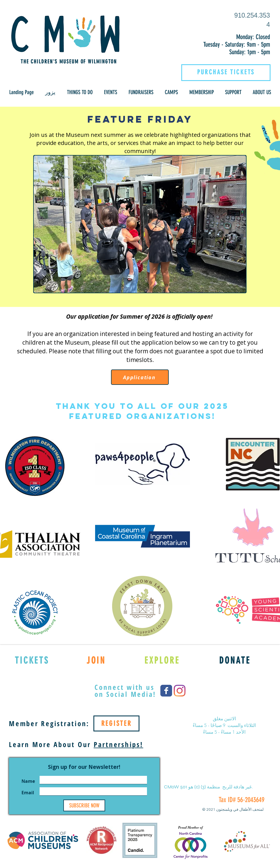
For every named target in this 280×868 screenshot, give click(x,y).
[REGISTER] (116, 723)
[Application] (140, 377)
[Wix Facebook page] (166, 691)
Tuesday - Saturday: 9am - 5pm (237, 45)
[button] (50, 92)
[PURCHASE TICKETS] (226, 72)
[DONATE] (235, 660)
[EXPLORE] (162, 660)
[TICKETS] (32, 660)
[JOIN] (96, 660)
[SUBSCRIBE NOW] (84, 805)
